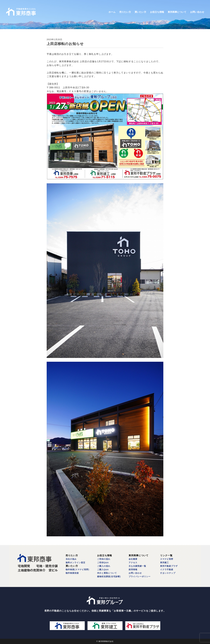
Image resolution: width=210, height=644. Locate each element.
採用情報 (133, 570)
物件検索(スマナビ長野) (77, 570)
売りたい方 (125, 12)
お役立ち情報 (157, 12)
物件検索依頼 (72, 573)
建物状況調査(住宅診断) (109, 576)
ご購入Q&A (103, 570)
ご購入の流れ (104, 566)
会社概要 (133, 559)
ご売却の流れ (104, 559)
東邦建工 (164, 563)
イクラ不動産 (167, 570)
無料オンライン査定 (75, 563)
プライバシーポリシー (140, 576)
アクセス (133, 563)
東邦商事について (177, 12)
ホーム (112, 12)
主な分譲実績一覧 (137, 566)
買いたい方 (140, 12)
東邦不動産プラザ (169, 566)
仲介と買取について (107, 573)
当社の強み (71, 559)
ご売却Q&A (103, 563)
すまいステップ (168, 573)
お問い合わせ (197, 12)
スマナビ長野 (167, 559)
